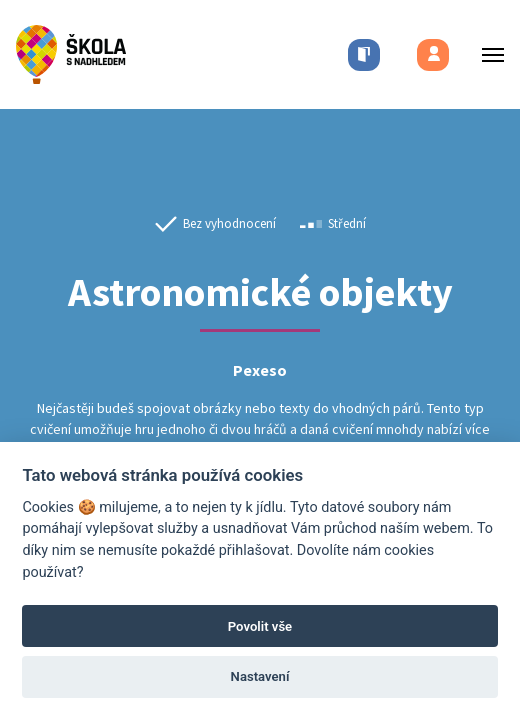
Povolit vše (260, 626)
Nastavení (260, 676)
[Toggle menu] (487, 54)
